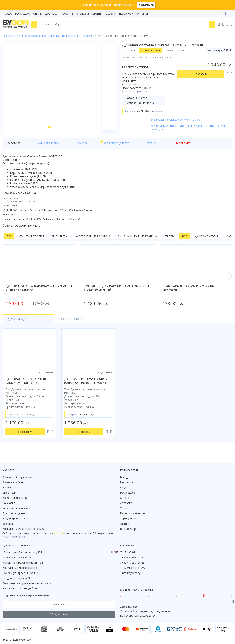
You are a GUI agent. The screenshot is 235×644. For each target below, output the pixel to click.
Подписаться (59, 614)
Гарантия (166, 57)
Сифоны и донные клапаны (138, 241)
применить (146, 5)
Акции (9, 14)
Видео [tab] (61, 147)
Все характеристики (135, 91)
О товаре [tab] (14, 148)
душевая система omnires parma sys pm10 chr (27, 385)
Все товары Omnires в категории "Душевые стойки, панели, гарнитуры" (189, 128)
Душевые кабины (13, 482)
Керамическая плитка (16, 508)
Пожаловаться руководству (138, 615)
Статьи (125, 524)
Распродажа (23, 14)
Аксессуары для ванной (93, 241)
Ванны (7, 487)
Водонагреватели (14, 518)
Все (9, 241)
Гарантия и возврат (104, 14)
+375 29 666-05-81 (124, 552)
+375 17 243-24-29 (133, 563)
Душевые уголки (32, 241)
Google (10, 537)
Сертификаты (129, 518)
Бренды (125, 477)
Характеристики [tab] (38, 148)
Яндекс (22, 537)
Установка (82, 14)
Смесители (59, 241)
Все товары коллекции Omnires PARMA (176, 120)
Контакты (142, 14)
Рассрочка (66, 14)
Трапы (170, 241)
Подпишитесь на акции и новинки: (26, 595)
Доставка (51, 14)
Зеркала (8, 524)
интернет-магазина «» (33, 533)
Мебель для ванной (15, 498)
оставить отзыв (151, 50)
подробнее (126, 5)
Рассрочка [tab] (126, 148)
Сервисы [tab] (107, 148)
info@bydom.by (131, 573)
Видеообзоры (129, 529)
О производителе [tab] (82, 148)
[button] (48, 131)
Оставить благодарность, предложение (145, 611)
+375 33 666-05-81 (133, 557)
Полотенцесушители (16, 513)
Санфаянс (9, 503)
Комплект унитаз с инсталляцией (24, 529)
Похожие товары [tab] (53, 324)
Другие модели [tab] (19, 324)
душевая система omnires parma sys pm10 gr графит (86, 385)
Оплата (38, 14)
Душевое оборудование (18, 477)
